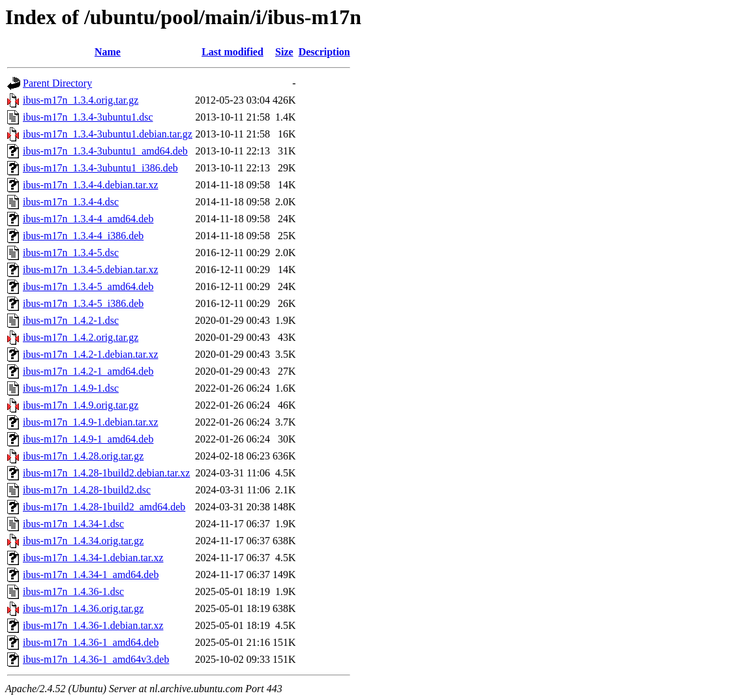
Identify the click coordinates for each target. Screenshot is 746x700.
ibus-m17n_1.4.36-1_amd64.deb (91, 642)
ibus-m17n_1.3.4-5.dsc (71, 253)
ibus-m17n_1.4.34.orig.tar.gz (83, 541)
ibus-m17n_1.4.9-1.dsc (71, 388)
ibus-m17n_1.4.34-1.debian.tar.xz (93, 558)
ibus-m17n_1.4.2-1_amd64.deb (88, 371)
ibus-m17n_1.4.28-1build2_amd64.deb (104, 507)
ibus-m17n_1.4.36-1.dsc (73, 591)
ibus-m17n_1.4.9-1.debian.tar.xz (91, 422)
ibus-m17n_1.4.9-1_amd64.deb (88, 439)
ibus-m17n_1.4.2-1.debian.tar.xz (91, 354)
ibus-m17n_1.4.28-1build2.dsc (87, 490)
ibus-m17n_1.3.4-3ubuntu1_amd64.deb (105, 151)
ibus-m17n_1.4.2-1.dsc (71, 320)
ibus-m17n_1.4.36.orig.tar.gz (83, 608)
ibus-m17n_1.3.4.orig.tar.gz (81, 100)
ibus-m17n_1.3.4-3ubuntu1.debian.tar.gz (108, 134)
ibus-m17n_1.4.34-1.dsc (73, 524)
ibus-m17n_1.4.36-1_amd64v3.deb (96, 659)
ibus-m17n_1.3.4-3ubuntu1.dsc (88, 117)
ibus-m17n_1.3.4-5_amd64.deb (88, 286)
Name (108, 52)
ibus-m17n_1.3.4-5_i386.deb (83, 303)
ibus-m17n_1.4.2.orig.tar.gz (81, 337)
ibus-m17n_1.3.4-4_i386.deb (83, 236)
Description (324, 52)
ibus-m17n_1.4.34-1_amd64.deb (91, 575)
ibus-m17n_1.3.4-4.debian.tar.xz (91, 185)
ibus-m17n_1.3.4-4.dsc (71, 202)
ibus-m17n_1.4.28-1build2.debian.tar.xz (106, 473)
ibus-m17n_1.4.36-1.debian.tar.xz (93, 625)
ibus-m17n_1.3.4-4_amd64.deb (88, 219)
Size (284, 52)
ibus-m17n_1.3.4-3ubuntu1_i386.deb (100, 168)
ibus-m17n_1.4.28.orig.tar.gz (83, 456)
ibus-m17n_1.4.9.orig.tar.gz (81, 405)
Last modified (232, 52)
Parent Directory (57, 83)
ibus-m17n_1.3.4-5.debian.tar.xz (91, 270)
